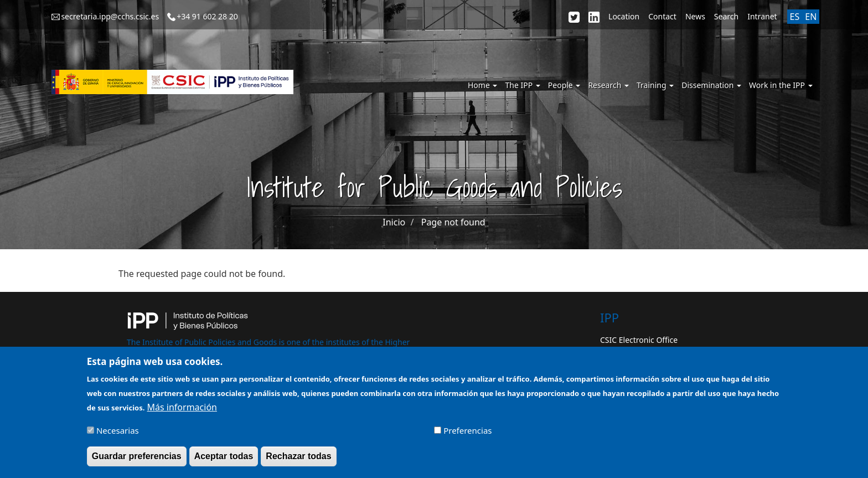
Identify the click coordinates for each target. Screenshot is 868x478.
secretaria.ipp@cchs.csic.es (110, 16)
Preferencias (467, 435)
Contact (662, 16)
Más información (182, 411)
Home (482, 85)
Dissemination (711, 85)
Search (726, 16)
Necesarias (118, 435)
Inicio (394, 222)
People (564, 85)
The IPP (522, 85)
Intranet (762, 16)
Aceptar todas (224, 461)
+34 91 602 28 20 (207, 16)
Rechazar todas (298, 461)
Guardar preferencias (137, 461)
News (695, 16)
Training (655, 85)
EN (811, 17)
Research (608, 85)
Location (624, 16)
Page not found (453, 222)
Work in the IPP (781, 85)
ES (795, 17)
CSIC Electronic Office (639, 340)
